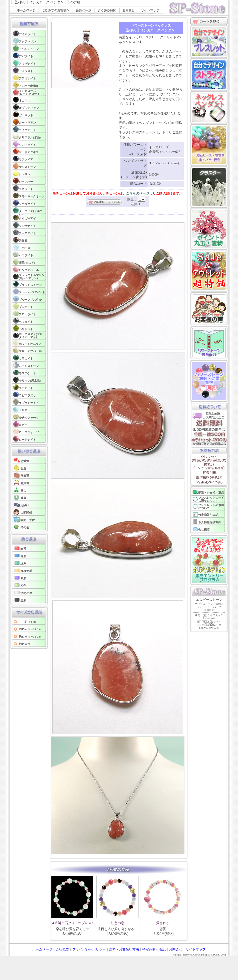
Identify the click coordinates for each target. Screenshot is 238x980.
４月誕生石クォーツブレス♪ (72, 923)
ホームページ (42, 949)
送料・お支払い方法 (124, 949)
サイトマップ (196, 949)
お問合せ (176, 949)
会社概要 (62, 949)
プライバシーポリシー (89, 949)
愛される (163, 923)
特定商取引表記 (154, 949)
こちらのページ (138, 193)
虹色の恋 (118, 923)
